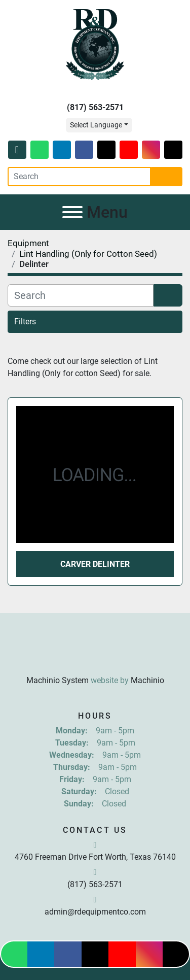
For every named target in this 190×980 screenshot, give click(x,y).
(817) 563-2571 (95, 107)
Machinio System (58, 680)
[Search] (79, 177)
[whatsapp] (40, 150)
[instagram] (151, 150)
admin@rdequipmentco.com (95, 912)
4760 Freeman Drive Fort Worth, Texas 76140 (95, 857)
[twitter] (106, 150)
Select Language (96, 125)
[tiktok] (173, 150)
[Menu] (72, 212)
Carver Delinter (95, 564)
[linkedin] (62, 150)
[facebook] (84, 150)
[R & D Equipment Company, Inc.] (95, 655)
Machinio (147, 680)
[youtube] (129, 150)
